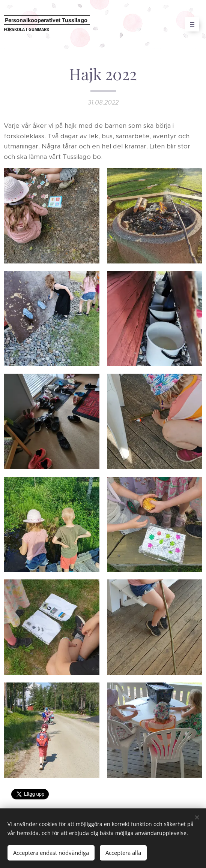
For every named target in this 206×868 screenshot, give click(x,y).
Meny (190, 24)
